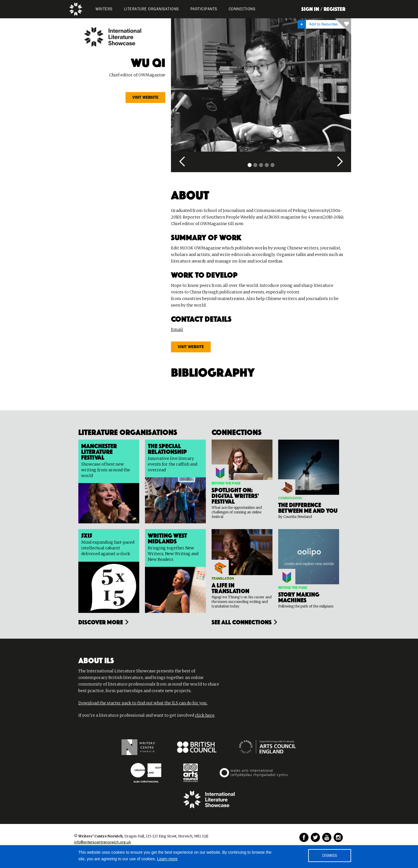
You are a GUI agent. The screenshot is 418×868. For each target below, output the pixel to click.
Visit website (145, 98)
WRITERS (104, 9)
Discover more (101, 621)
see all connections (242, 621)
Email (177, 329)
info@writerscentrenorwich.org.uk (102, 842)
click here (205, 715)
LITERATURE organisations (152, 9)
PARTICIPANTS (204, 9)
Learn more (168, 859)
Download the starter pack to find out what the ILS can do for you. (143, 703)
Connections (242, 9)
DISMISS (330, 856)
